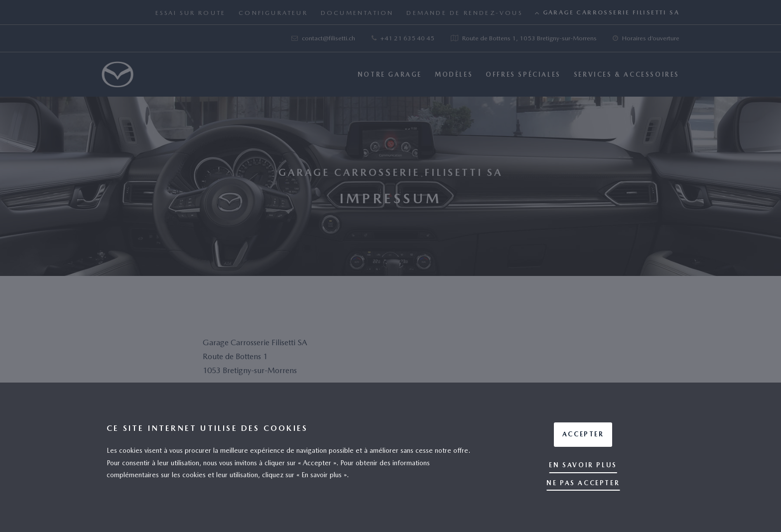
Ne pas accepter (583, 483)
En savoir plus (583, 465)
